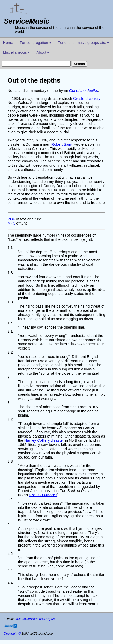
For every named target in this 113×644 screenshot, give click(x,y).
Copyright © (12, 634)
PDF (11, 219)
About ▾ (43, 52)
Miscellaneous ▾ (16, 52)
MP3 (11, 223)
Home (8, 43)
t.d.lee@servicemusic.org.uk (35, 619)
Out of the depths (84, 91)
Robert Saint (62, 144)
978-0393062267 (43, 495)
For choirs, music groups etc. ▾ (83, 43)
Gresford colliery (87, 99)
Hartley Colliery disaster (44, 440)
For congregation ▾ (35, 43)
